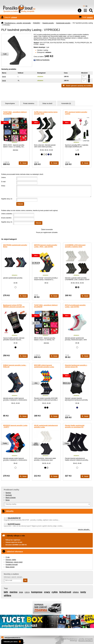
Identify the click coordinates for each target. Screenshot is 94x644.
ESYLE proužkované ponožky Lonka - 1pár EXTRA (75, 306)
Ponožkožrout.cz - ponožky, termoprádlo (18, 23)
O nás (8, 557)
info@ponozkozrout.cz (12, 638)
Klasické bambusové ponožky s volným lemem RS (76, 366)
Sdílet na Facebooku (43, 60)
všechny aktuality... (84, 530)
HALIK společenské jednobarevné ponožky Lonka (46, 426)
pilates (76, 592)
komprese (37, 592)
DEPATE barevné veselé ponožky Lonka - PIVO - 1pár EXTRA (46, 246)
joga (21, 592)
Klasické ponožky (48, 23)
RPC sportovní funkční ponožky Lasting (76, 113)
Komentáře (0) (66, 103)
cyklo (55, 592)
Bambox (8, 493)
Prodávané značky (12, 490)
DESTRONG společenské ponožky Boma (15, 246)
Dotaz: (3, 186)
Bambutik (9, 495)
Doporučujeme (10, 103)
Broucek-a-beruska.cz (86, 641)
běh (6, 592)
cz (84, 6)
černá (4, 77)
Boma (8, 500)
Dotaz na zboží (47, 103)
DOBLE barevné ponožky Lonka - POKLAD (15, 366)
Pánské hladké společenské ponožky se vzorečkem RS (75, 426)
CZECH (27, 592)
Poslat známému (29, 103)
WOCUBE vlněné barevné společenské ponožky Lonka (44, 366)
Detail (23, 163)
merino (13, 592)
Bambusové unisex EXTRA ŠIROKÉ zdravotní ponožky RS (14, 306)
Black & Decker (11, 498)
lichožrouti (65, 592)
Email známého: (6, 218)
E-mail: (3, 182)
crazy (47, 592)
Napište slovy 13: (7, 199)
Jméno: (4, 177)
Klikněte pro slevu (12, 642)
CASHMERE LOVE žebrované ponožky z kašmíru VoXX (75, 246)
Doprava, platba (11, 560)
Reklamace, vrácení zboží (14, 562)
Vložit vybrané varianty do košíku (79, 86)
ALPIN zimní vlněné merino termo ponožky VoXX (46, 113)
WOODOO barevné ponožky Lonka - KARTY (15, 426)
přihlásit (14, 17)
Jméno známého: (7, 214)
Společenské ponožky (63, 23)
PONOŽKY (37, 23)
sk (87, 6)
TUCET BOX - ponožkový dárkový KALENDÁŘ (15, 113)
